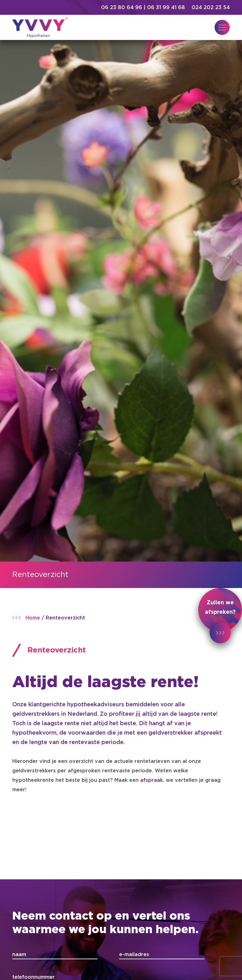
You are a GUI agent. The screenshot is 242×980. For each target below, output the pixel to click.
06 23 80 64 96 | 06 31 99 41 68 (144, 8)
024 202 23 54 (211, 8)
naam (19, 955)
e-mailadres (134, 955)
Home (33, 618)
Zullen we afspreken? (220, 616)
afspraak (152, 780)
